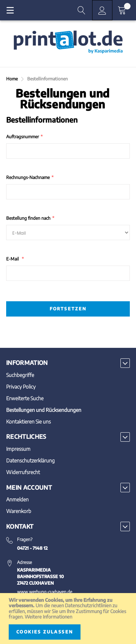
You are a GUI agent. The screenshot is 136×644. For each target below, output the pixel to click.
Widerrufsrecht (23, 472)
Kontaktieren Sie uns (28, 422)
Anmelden (17, 499)
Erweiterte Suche (25, 398)
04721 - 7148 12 (32, 548)
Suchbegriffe (20, 375)
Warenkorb (19, 511)
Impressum (18, 449)
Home (13, 79)
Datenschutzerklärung (30, 460)
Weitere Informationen (48, 617)
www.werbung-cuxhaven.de (45, 592)
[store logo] (68, 42)
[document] (68, 619)
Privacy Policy (21, 387)
